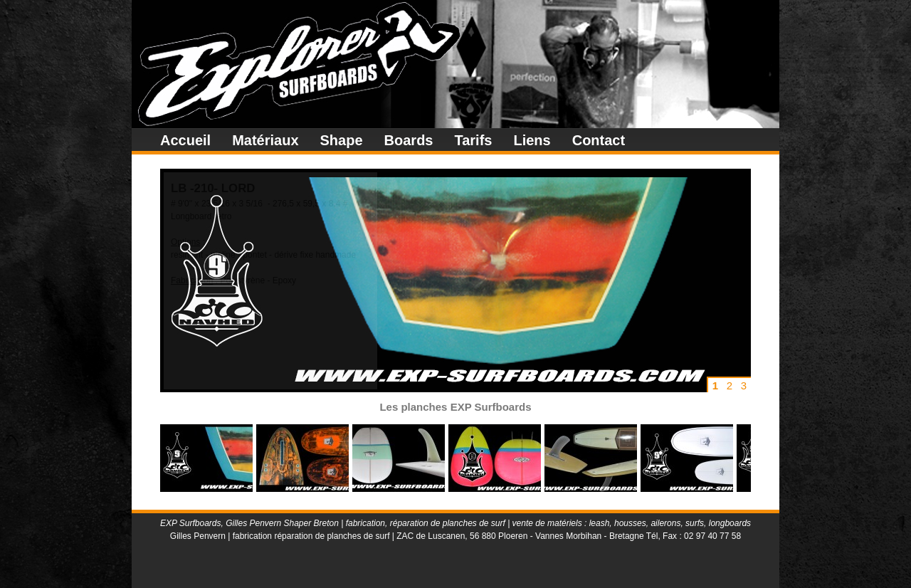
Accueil (185, 140)
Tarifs (473, 140)
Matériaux (265, 140)
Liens (532, 140)
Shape (342, 140)
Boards (409, 140)
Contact (599, 140)
